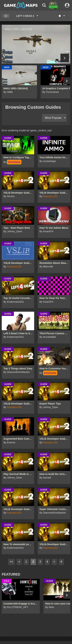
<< (11, 562)
